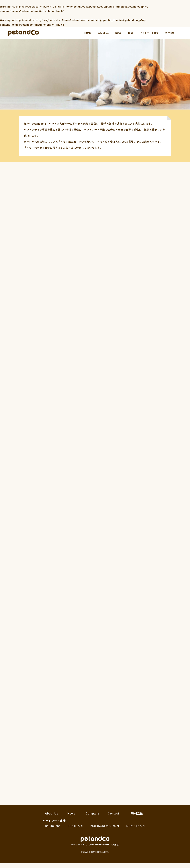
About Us (103, 33)
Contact (113, 818)
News (118, 33)
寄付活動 (170, 33)
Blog (131, 33)
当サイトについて (79, 849)
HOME (88, 33)
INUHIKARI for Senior (104, 831)
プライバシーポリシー (99, 849)
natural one (53, 831)
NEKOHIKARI (135, 831)
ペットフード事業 (149, 33)
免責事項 (115, 849)
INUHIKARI (75, 831)
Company (92, 818)
